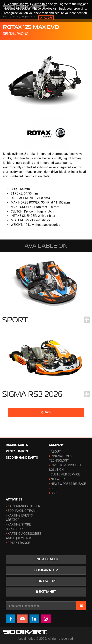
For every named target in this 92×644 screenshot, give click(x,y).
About (56, 452)
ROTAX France (19, 543)
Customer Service (65, 474)
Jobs (55, 488)
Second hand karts (22, 458)
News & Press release (68, 484)
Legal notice (27, 639)
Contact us (46, 581)
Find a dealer (46, 559)
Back (46, 412)
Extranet (46, 592)
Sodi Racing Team (22, 511)
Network (58, 479)
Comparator (46, 570)
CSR (54, 493)
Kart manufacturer (24, 506)
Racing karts (17, 445)
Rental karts (17, 451)
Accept (46, 18)
